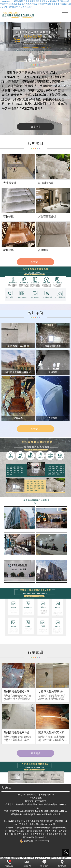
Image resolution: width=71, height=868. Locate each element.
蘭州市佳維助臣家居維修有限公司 (38, 821)
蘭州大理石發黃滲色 (20, 834)
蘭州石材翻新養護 (35, 831)
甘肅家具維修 (51, 831)
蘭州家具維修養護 (42, 828)
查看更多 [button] (36, 753)
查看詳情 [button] (36, 127)
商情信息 (23, 824)
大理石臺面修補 (38, 834)
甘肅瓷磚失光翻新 (24, 828)
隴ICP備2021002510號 (46, 824)
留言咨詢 (44, 863)
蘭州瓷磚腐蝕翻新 (17, 831)
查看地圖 (62, 863)
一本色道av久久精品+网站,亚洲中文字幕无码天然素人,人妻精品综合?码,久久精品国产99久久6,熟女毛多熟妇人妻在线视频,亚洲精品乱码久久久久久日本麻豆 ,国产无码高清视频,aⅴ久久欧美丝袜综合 (35, 4)
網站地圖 (59, 821)
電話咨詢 (9, 863)
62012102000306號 (35, 841)
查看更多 (36, 262)
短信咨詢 (27, 863)
